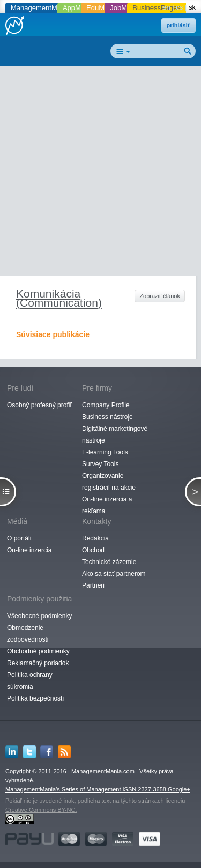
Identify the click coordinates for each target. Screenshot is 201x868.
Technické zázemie (109, 562)
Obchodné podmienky (38, 651)
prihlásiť (178, 25)
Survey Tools (100, 464)
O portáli (19, 538)
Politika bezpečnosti (35, 698)
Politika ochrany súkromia (30, 681)
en (166, 7)
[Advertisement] (100, 173)
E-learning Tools (105, 452)
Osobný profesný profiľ (39, 405)
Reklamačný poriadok (38, 663)
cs (179, 7)
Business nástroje (107, 417)
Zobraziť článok (160, 296)
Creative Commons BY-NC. (41, 810)
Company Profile (106, 405)
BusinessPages (157, 8)
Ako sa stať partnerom (114, 574)
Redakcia (95, 538)
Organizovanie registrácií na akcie (109, 482)
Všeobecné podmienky (39, 616)
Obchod (93, 550)
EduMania (102, 8)
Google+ (179, 789)
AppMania (79, 8)
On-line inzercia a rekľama (107, 505)
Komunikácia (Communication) (59, 298)
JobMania (125, 8)
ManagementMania (40, 8)
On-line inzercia (29, 550)
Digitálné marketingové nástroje (115, 435)
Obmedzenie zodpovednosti (28, 634)
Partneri (93, 585)
